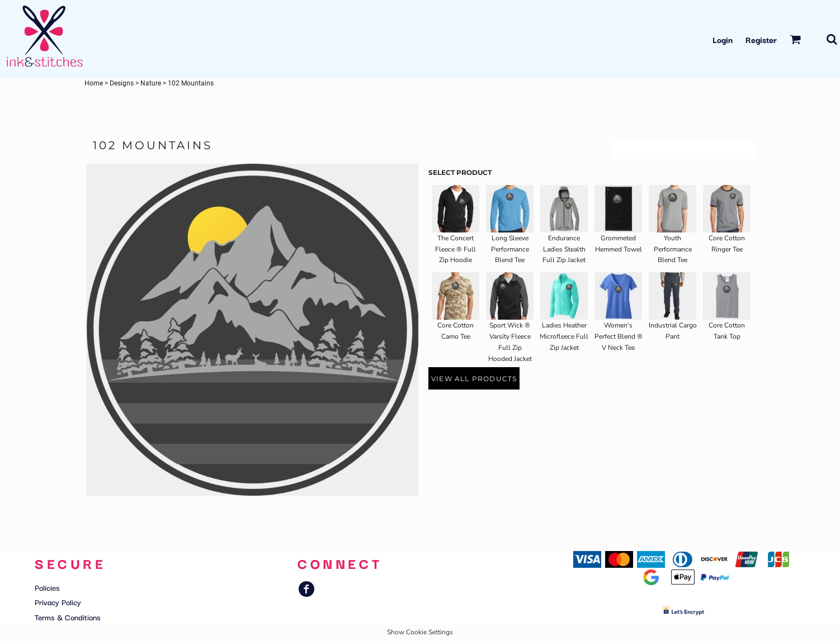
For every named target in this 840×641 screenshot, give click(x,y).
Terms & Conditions (68, 617)
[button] (795, 39)
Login (723, 39)
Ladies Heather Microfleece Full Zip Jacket (564, 336)
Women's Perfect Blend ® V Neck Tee (619, 336)
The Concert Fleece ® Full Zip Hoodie (456, 249)
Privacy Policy (58, 602)
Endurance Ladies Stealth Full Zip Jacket (564, 249)
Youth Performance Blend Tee (673, 249)
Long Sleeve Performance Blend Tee (510, 249)
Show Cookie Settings (420, 632)
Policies (47, 587)
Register (761, 39)
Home (94, 83)
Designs (122, 83)
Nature (151, 83)
